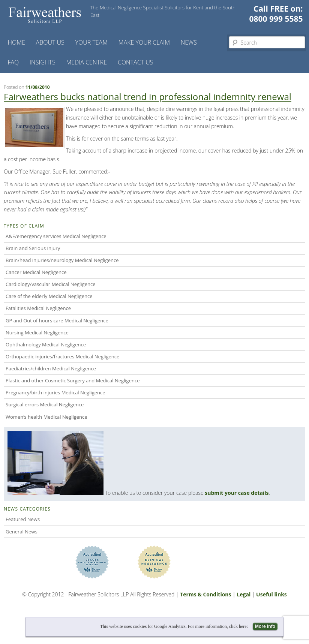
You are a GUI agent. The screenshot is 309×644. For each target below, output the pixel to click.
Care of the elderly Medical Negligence (49, 296)
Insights (43, 62)
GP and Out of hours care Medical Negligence (57, 321)
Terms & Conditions (205, 594)
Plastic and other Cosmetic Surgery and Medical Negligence (73, 380)
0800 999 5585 (276, 19)
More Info (265, 626)
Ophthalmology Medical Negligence (46, 344)
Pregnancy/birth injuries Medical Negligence (55, 392)
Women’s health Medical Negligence (46, 417)
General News (22, 532)
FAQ (13, 62)
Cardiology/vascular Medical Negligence (50, 284)
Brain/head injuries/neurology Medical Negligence (62, 260)
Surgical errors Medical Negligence (45, 404)
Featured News (23, 519)
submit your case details (237, 493)
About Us (50, 42)
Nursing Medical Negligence (37, 332)
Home (16, 42)
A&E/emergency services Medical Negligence (56, 236)
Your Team (92, 42)
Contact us (135, 62)
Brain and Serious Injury (33, 248)
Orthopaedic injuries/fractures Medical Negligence (62, 356)
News (189, 42)
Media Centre (86, 62)
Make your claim (144, 42)
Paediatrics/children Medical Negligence (51, 368)
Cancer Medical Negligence (36, 272)
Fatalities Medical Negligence (38, 308)
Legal (244, 594)
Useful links (271, 594)
